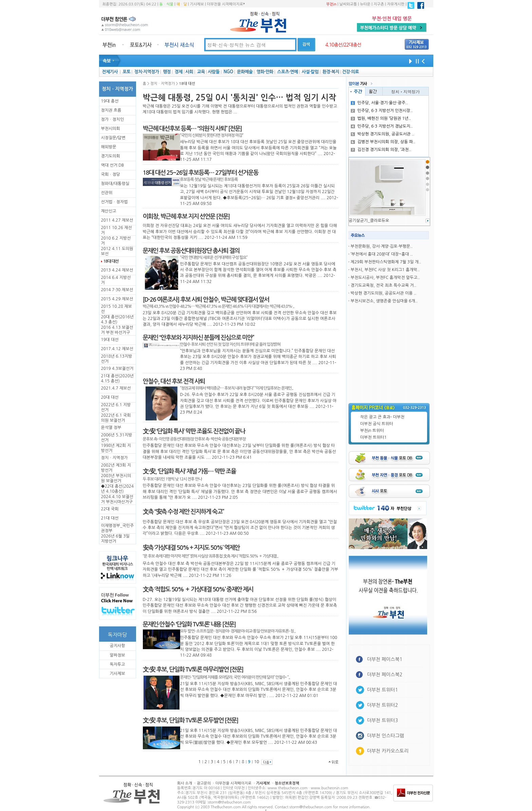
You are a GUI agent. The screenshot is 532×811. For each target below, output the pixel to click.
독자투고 (117, 664)
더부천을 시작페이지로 (226, 4)
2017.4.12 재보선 (117, 349)
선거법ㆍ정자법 (115, 202)
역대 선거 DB (113, 165)
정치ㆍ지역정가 (115, 458)
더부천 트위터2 (383, 705)
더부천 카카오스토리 (388, 751)
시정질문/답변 (113, 138)
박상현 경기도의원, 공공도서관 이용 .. (383, 293)
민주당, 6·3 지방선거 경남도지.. (382, 126)
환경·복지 (331, 72)
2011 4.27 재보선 (117, 220)
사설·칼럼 (310, 72)
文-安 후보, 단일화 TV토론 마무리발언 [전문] (193, 669)
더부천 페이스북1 (385, 659)
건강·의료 (350, 72)
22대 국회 (110, 509)
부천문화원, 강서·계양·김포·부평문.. (382, 246)
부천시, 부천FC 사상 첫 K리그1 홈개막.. (385, 270)
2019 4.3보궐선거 (117, 369)
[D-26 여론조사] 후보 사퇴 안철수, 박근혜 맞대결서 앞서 (206, 300)
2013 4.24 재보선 (117, 270)
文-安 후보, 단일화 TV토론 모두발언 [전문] (191, 720)
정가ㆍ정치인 (113, 119)
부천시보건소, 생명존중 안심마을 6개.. (384, 301)
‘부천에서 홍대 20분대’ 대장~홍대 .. (382, 254)
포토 (126, 72)
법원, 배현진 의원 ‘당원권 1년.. (381, 118)
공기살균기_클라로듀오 (369, 221)
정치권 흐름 (111, 110)
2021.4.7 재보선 (116, 388)
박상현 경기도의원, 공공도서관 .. (383, 134)
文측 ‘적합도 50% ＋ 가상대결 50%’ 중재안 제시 (198, 589)
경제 (179, 72)
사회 (189, 72)
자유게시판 (396, 4)
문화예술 (245, 72)
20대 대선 (110, 397)
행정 (167, 72)
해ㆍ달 (182, 4)
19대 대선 (110, 340)
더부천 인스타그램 (386, 736)
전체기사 (110, 72)
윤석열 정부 (111, 428)
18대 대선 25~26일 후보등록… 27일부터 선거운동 (201, 173)
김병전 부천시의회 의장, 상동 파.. (383, 142)
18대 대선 (111, 261)
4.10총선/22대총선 (343, 45)
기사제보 (197, 4)
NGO (228, 72)
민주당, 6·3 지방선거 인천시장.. (382, 111)
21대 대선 (110, 518)
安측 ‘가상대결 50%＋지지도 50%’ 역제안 (191, 548)
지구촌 (379, 4)
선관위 (107, 193)
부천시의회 (111, 129)
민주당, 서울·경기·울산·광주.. (379, 103)
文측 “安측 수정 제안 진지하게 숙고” (183, 512)
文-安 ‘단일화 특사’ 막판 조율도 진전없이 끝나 (194, 431)
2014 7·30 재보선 (117, 290)
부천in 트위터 (372, 431)
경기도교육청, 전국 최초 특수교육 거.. (383, 285)
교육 (201, 72)
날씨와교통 (348, 4)
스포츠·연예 (288, 72)
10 (257, 762)
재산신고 (109, 211)
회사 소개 (185, 783)
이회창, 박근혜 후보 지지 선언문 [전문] (186, 216)
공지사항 (117, 646)
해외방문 (109, 147)
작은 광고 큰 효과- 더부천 (383, 417)
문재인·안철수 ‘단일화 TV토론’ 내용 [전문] (189, 624)
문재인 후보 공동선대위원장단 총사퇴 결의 (191, 251)
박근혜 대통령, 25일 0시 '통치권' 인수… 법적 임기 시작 (240, 98)
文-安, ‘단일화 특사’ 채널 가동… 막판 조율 (189, 471)
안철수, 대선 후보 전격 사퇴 (174, 381)
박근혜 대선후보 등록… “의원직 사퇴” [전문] (192, 129)
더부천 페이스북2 (385, 675)
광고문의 (204, 783)
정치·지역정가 (147, 72)
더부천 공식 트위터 (377, 424)
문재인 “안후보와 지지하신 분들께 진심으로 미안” (198, 338)
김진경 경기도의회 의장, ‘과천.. (381, 150)
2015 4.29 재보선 (117, 299)
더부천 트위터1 (374, 437)
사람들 (214, 72)
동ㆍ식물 (166, 4)
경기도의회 (111, 156)
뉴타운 (365, 4)
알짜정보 (117, 655)
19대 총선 (110, 101)
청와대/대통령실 (115, 184)
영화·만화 (265, 72)
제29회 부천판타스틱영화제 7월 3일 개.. (386, 262)
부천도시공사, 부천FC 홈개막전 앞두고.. (385, 278)
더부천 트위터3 (383, 720)
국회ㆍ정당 (111, 174)
